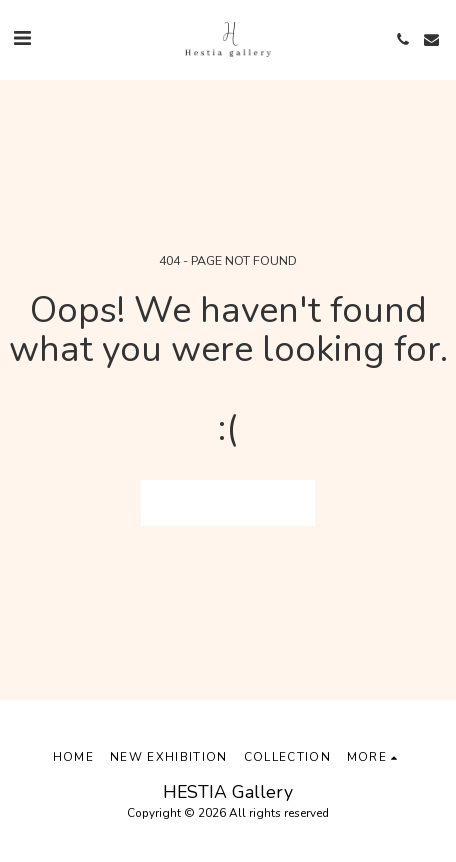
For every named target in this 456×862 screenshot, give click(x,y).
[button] (22, 38)
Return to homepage (228, 503)
